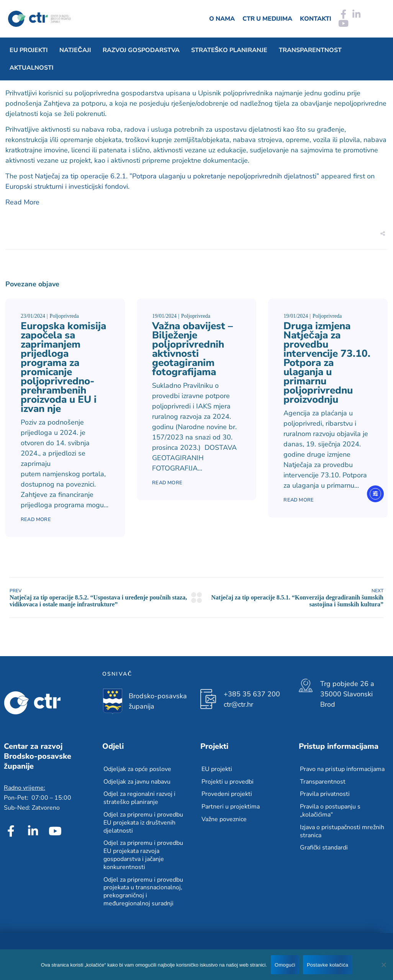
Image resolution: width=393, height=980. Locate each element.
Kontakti (316, 19)
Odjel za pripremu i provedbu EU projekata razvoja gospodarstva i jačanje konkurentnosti (143, 855)
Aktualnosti (32, 68)
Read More (22, 202)
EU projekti (29, 50)
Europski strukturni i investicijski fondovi (67, 186)
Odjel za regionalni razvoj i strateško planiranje (139, 798)
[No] (383, 965)
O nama (222, 19)
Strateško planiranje (229, 50)
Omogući (285, 965)
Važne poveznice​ (224, 819)
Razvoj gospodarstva (141, 50)
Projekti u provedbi (228, 782)
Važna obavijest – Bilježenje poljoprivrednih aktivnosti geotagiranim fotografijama (192, 349)
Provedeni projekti (227, 794)
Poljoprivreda (64, 316)
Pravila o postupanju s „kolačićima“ (330, 811)
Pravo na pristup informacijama (342, 769)
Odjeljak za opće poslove (137, 769)
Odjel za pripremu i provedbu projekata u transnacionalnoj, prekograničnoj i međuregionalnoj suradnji (143, 892)
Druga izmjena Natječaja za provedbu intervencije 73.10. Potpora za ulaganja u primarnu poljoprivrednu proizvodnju (327, 363)
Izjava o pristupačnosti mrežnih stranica (342, 831)
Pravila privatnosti (325, 794)
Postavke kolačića (327, 965)
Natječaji (75, 50)
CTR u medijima (267, 19)
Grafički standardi (324, 848)
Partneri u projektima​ (231, 807)
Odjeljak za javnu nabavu (137, 782)
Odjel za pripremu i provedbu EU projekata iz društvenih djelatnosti (143, 823)
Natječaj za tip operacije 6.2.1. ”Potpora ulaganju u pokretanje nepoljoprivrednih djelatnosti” (177, 176)
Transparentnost (310, 50)
